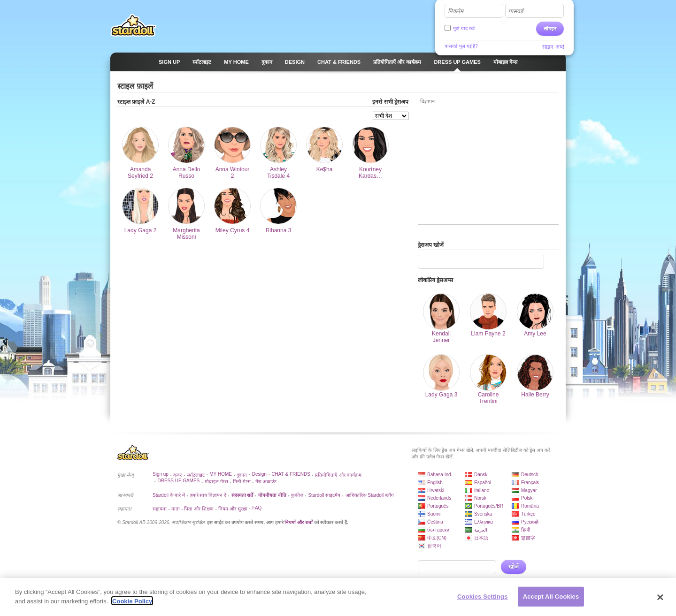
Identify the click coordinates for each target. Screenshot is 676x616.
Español (483, 483)
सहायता (160, 509)
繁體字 (528, 538)
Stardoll (133, 25)
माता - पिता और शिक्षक (192, 509)
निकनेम (456, 11)
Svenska (483, 514)
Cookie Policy (132, 605)
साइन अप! (553, 47)
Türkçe (528, 514)
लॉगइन (550, 29)
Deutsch (530, 475)
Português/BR (489, 506)
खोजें (514, 567)
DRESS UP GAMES (178, 481)
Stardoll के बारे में (169, 495)
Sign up (161, 474)
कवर (177, 475)
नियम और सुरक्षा (233, 509)
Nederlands (439, 498)
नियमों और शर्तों (299, 522)
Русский (530, 522)
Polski (527, 498)
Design (259, 474)
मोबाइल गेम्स (216, 482)
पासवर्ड (516, 11)
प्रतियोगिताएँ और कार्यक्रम (338, 475)
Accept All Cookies (551, 600)
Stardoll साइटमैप (324, 495)
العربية (481, 530)
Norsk (480, 498)
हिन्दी (526, 530)
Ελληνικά (484, 522)
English (435, 483)
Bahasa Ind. (440, 475)
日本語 (481, 538)
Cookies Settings (483, 600)
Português (438, 506)
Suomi (434, 514)
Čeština (435, 522)
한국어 (434, 546)
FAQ (257, 508)
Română (530, 506)
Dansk (481, 475)
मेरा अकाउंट (266, 482)
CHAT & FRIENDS (291, 474)
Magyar (529, 491)
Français (530, 483)
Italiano (482, 491)
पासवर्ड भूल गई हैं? (461, 46)
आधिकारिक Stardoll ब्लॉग (370, 495)
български (438, 530)
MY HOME (221, 474)
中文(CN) (437, 538)
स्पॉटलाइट (196, 475)
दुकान (242, 475)
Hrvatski (436, 491)
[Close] (661, 601)
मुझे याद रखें (464, 28)
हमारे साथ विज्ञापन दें (208, 495)
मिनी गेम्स (242, 482)
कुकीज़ (297, 495)
